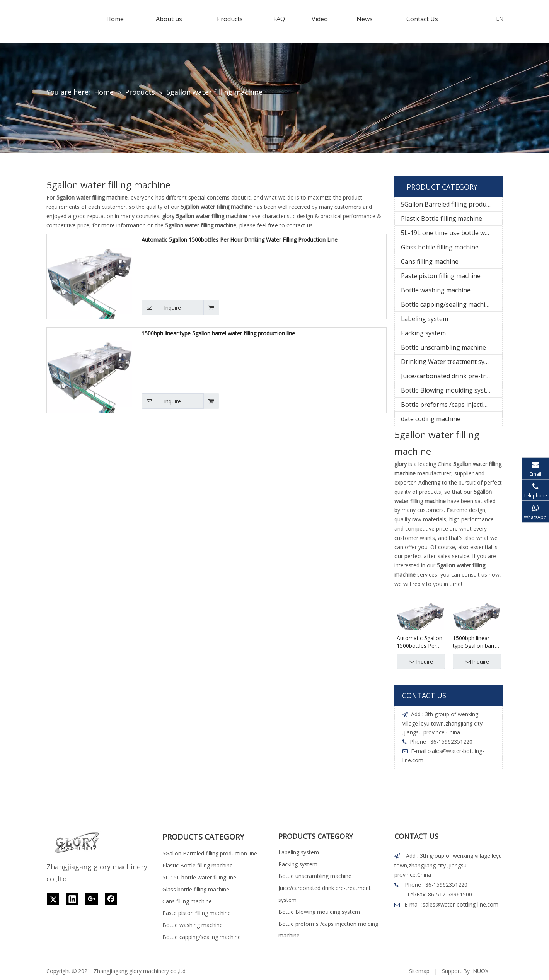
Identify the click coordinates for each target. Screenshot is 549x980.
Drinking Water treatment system (450, 362)
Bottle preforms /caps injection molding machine (452, 405)
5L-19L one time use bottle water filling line (452, 233)
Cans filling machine (430, 261)
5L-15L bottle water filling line (199, 877)
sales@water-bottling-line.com (460, 904)
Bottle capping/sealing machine (447, 304)
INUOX (480, 971)
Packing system (423, 333)
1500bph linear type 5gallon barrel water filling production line (218, 333)
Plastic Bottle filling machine (442, 219)
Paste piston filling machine (441, 276)
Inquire (161, 307)
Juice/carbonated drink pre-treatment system (452, 376)
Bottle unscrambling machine (443, 347)
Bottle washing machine (436, 290)
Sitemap (419, 971)
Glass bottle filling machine (440, 247)
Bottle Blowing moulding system (448, 390)
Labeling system (425, 319)
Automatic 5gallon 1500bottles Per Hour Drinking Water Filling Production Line (240, 240)
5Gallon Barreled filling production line (452, 204)
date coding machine (431, 419)
